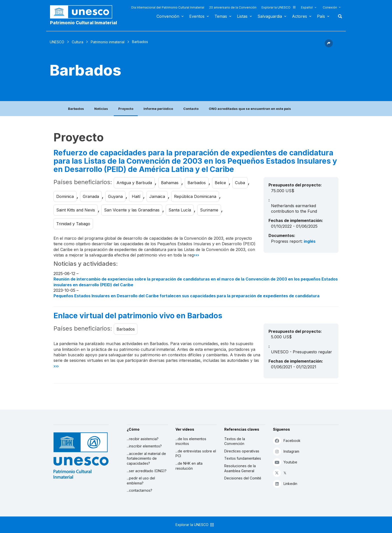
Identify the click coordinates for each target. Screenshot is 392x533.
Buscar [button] (338, 16)
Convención (168, 16)
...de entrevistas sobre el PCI (196, 454)
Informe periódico (158, 109)
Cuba (240, 183)
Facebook (287, 441)
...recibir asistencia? (143, 439)
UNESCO (57, 42)
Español (307, 7)
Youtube (285, 462)
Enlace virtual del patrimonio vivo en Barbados (138, 316)
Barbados (76, 109)
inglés (310, 241)
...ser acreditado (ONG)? (147, 471)
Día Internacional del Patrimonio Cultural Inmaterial (168, 7)
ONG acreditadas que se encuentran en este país (250, 109)
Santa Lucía (180, 210)
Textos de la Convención (235, 441)
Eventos (197, 16)
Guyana (115, 196)
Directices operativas (242, 451)
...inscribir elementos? (144, 446)
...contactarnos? (139, 490)
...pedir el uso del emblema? (141, 481)
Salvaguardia (270, 16)
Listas (242, 16)
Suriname (209, 210)
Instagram (286, 451)
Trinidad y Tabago (73, 224)
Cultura (77, 42)
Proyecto (126, 109)
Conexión (330, 7)
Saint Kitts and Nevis (76, 210)
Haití (136, 196)
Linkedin (285, 484)
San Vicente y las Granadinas (132, 210)
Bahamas (170, 183)
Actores (299, 16)
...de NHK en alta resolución (189, 466)
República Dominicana (195, 196)
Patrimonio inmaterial (108, 42)
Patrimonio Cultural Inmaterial (83, 23)
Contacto (191, 109)
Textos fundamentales (243, 458)
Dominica (65, 196)
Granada (91, 196)
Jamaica (157, 196)
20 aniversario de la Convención (233, 7)
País (321, 16)
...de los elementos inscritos (191, 441)
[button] (329, 46)
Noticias (101, 109)
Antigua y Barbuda (134, 183)
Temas (221, 16)
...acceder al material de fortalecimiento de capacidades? (146, 458)
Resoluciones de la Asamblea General (240, 468)
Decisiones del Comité (243, 478)
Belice (220, 183)
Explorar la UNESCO (279, 7)
